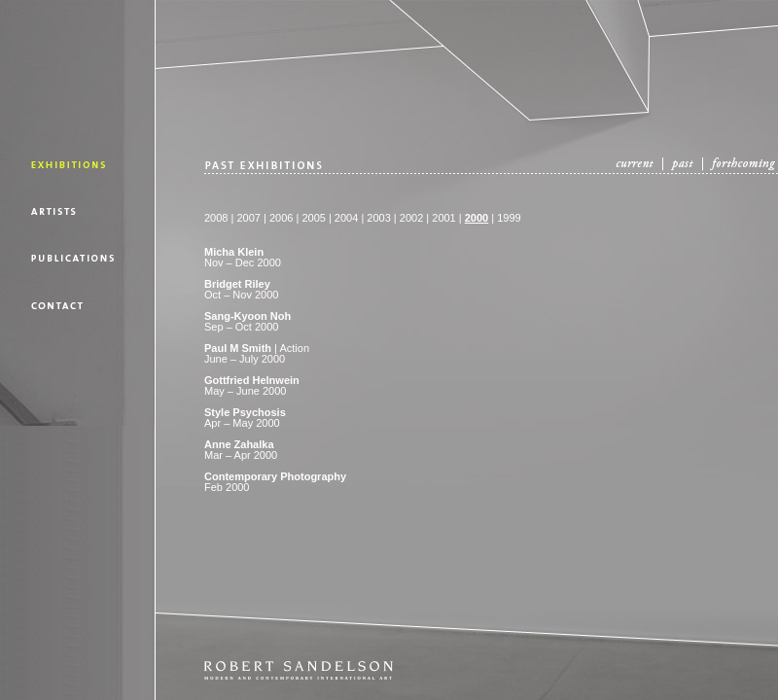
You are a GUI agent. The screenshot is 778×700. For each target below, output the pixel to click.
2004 (346, 218)
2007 (248, 218)
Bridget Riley (237, 284)
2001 (443, 218)
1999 (509, 218)
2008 (216, 218)
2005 (313, 218)
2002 (411, 218)
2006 (280, 218)
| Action (257, 348)
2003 (378, 218)
